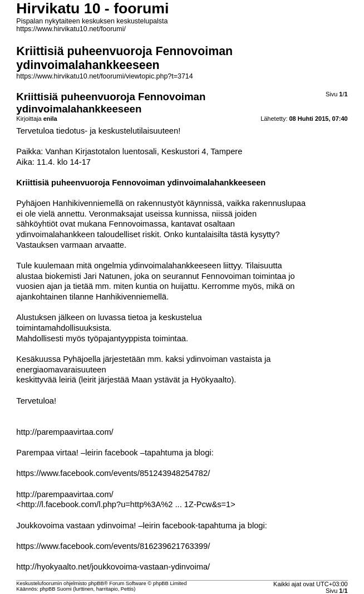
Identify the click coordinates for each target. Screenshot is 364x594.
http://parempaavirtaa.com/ (65, 432)
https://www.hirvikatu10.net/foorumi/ (71, 29)
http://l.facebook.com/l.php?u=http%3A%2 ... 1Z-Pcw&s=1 (126, 504)
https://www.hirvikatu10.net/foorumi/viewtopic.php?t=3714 (104, 76)
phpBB (96, 583)
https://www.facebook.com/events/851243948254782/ (113, 473)
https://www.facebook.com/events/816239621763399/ (113, 546)
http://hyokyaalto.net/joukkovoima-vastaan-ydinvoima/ (113, 567)
